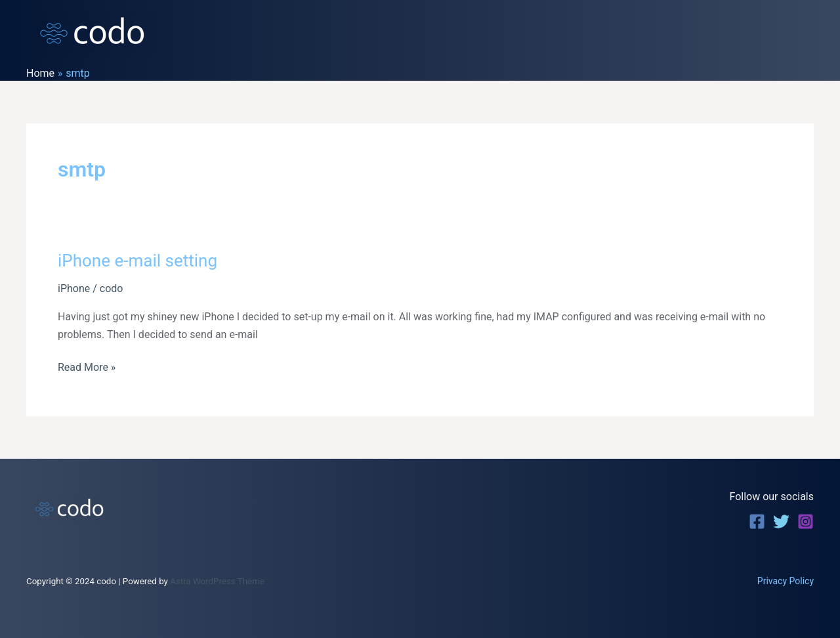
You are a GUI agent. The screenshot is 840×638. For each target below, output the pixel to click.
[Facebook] (757, 521)
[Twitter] (781, 521)
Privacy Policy (786, 581)
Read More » (87, 368)
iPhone (74, 288)
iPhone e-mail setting (137, 261)
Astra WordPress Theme (217, 581)
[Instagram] (806, 521)
